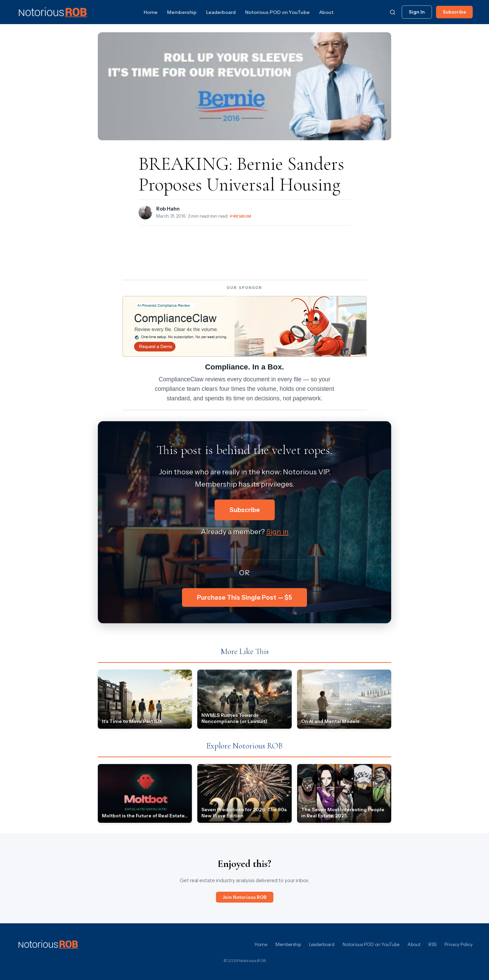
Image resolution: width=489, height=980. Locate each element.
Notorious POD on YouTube (277, 12)
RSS (432, 944)
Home (151, 12)
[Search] (393, 12)
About (326, 12)
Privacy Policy (459, 944)
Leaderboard (221, 12)
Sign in (277, 532)
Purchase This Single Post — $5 (244, 597)
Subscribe (454, 12)
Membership (182, 12)
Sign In (417, 12)
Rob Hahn (168, 209)
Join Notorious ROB (245, 897)
